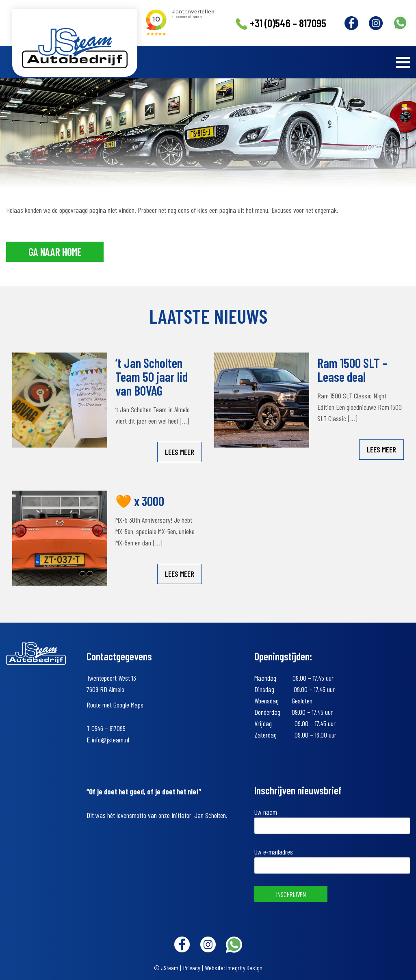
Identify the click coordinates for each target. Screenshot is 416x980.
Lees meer (180, 452)
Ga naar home (55, 252)
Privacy (192, 968)
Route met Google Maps (115, 705)
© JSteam (166, 968)
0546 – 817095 (108, 728)
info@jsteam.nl (110, 740)
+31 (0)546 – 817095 (281, 23)
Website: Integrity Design (234, 968)
